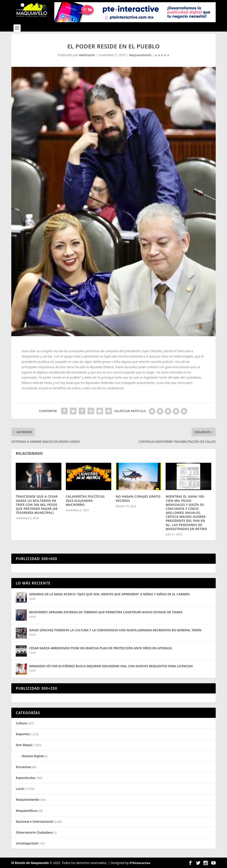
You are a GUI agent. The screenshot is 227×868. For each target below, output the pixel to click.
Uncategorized (27, 843)
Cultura (21, 723)
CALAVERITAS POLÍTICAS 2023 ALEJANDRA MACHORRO (85, 500)
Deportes (23, 734)
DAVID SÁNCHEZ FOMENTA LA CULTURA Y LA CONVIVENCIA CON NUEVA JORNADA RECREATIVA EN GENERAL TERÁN (115, 630)
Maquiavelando (140, 55)
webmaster (87, 55)
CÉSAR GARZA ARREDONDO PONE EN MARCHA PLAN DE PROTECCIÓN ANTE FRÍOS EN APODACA (101, 648)
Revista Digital (33, 756)
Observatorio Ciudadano (34, 832)
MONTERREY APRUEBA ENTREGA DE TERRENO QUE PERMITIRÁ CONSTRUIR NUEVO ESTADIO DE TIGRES (106, 612)
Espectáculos (25, 778)
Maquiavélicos (26, 811)
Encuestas (23, 767)
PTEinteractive (140, 863)
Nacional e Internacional (34, 821)
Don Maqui (24, 745)
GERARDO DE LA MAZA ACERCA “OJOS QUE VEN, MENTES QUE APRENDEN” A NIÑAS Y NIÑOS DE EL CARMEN (109, 594)
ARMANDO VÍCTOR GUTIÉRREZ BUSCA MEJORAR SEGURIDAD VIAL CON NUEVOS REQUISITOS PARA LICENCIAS (111, 666)
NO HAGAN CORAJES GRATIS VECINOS (138, 498)
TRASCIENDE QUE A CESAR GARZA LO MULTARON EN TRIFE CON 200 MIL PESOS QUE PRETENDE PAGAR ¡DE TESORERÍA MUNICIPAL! (37, 505)
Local (32, 599)
